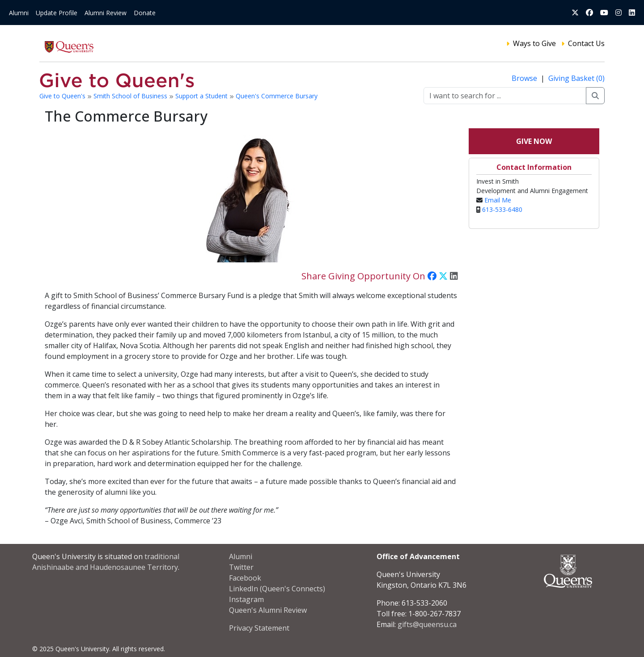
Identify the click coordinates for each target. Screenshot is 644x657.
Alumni (19, 13)
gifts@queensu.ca (427, 624)
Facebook (245, 578)
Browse (525, 78)
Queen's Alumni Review (268, 610)
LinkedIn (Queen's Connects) (277, 589)
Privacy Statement (259, 628)
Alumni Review (106, 13)
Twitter (241, 567)
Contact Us (586, 43)
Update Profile (57, 13)
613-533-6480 (502, 209)
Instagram (246, 599)
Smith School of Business (131, 96)
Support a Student (202, 96)
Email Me (498, 200)
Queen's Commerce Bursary (277, 96)
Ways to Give (534, 43)
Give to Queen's (63, 96)
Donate (145, 13)
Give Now (534, 141)
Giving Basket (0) (576, 78)
